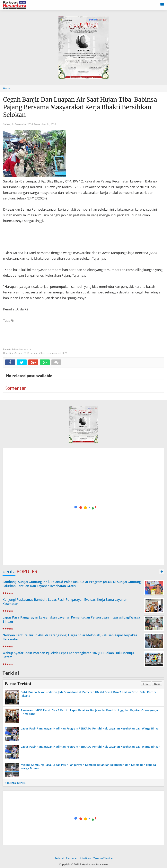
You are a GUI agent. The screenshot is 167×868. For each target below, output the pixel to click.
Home (7, 88)
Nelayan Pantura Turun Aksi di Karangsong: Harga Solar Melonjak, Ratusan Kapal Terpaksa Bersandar (70, 637)
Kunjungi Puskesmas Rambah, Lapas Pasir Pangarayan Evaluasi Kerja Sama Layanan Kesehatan (65, 602)
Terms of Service (103, 858)
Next (157, 684)
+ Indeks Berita (15, 783)
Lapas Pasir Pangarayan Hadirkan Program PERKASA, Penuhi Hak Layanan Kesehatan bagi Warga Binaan (91, 728)
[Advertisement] (83, 507)
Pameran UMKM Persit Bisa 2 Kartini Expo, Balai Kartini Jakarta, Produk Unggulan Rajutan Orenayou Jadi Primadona (91, 712)
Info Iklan (85, 858)
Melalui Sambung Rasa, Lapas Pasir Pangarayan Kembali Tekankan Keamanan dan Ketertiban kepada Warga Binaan (88, 767)
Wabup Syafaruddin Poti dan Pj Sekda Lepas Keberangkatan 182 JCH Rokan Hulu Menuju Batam (68, 655)
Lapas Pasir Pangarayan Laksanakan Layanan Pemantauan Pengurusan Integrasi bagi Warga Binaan (71, 619)
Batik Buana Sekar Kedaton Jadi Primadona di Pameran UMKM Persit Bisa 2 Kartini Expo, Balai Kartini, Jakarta (89, 694)
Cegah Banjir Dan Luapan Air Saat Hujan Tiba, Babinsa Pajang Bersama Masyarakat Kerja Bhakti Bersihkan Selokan (80, 107)
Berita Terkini (18, 684)
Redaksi (59, 858)
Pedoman (72, 858)
